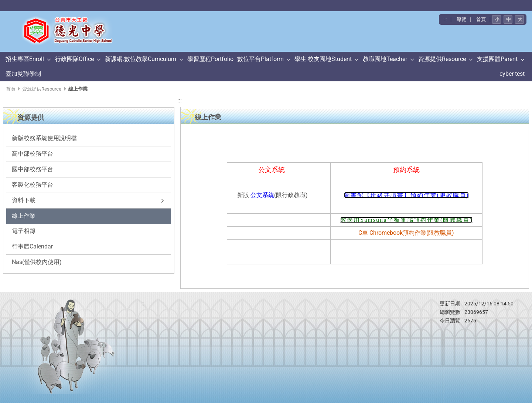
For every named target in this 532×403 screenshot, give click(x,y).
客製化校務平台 (33, 185)
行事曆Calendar (32, 246)
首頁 (481, 19)
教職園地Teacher (385, 59)
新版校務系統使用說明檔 (44, 138)
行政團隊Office (74, 59)
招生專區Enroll (25, 59)
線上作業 (24, 216)
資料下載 (24, 200)
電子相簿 (24, 231)
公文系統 (262, 195)
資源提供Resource (442, 59)
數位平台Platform (260, 59)
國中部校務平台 (33, 169)
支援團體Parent (497, 59)
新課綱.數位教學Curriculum (141, 59)
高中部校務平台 (33, 154)
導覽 (461, 19)
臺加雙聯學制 (23, 74)
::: (445, 19)
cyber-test (512, 74)
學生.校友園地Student (323, 59)
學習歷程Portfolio (210, 59)
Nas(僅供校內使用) (37, 262)
